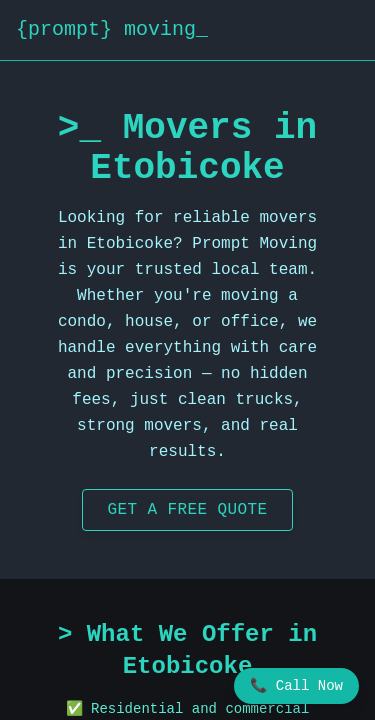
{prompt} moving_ (112, 29)
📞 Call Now (296, 686)
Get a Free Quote (187, 510)
